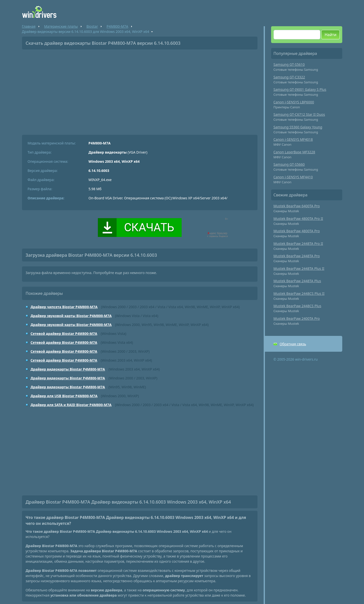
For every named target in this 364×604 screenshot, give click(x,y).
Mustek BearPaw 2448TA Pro (297, 256)
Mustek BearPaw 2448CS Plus (297, 306)
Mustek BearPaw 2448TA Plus (297, 281)
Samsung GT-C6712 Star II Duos (299, 114)
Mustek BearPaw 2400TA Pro (297, 318)
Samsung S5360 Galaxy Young (298, 127)
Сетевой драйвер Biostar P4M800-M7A (64, 334)
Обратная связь (293, 344)
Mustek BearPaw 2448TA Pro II (298, 244)
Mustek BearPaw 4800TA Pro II (298, 219)
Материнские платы (61, 26)
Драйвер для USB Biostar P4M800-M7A (64, 396)
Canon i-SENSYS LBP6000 (294, 102)
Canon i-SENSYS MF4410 (293, 177)
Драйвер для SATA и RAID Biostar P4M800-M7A (71, 405)
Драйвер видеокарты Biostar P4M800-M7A (68, 369)
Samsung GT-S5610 (289, 64)
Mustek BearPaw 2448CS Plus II (299, 293)
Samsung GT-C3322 (289, 77)
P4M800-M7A (117, 26)
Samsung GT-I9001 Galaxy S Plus (300, 89)
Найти (330, 35)
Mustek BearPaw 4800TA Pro (297, 231)
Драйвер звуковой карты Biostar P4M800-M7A (71, 316)
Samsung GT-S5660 (289, 164)
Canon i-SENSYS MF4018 (293, 139)
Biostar (92, 26)
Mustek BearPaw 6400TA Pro (297, 206)
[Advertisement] (140, 90)
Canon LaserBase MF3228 (294, 152)
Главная (29, 26)
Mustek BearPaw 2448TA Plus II (299, 268)
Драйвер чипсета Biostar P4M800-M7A (64, 307)
